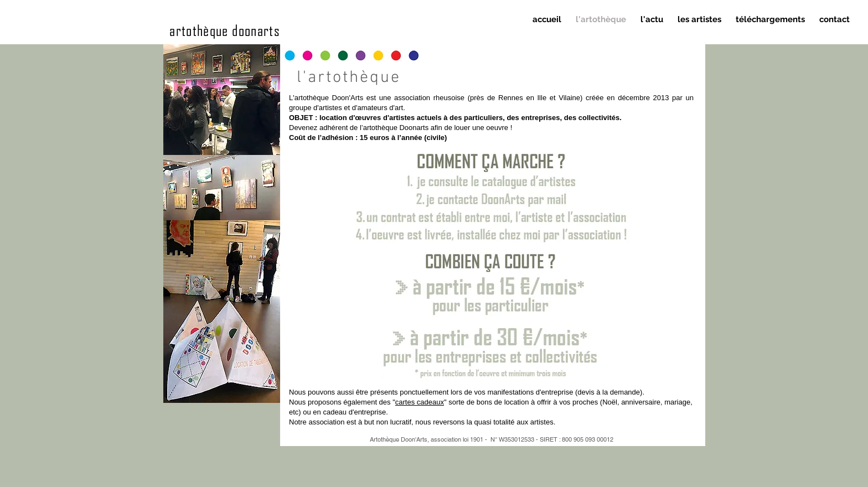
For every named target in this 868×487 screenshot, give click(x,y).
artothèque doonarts (225, 30)
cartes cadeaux (420, 402)
